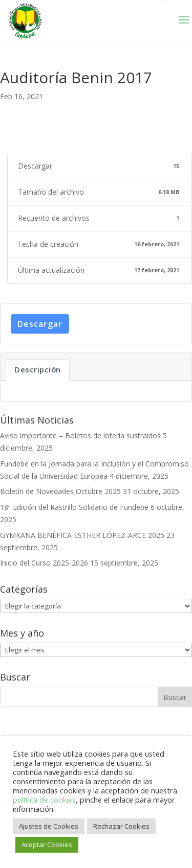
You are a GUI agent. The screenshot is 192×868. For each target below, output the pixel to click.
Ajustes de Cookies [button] (49, 826)
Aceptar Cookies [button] (47, 844)
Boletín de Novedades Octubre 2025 (60, 491)
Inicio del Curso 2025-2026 (44, 563)
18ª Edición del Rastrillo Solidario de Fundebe (74, 507)
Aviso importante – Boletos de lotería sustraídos (80, 436)
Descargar (40, 324)
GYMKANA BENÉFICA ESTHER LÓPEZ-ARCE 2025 (82, 535)
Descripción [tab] (38, 369)
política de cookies (44, 800)
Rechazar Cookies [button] (121, 826)
